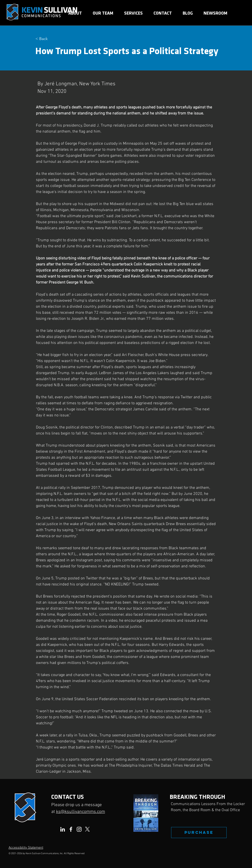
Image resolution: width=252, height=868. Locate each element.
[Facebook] (71, 829)
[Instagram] (79, 829)
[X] (87, 829)
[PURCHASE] (199, 833)
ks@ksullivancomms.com (81, 812)
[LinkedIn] (63, 829)
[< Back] (52, 39)
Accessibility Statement (26, 848)
